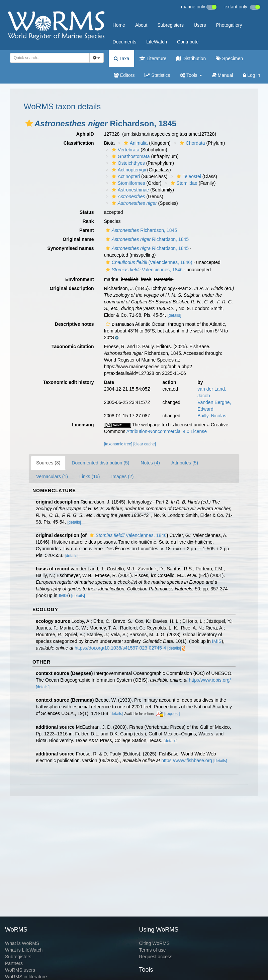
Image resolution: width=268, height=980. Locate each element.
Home (119, 25)
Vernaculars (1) (52, 476)
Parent (87, 230)
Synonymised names (70, 248)
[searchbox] (48, 58)
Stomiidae (183, 183)
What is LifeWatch (24, 950)
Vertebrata (125, 150)
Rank (88, 221)
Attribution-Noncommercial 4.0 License (167, 431)
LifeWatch (157, 42)
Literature (153, 58)
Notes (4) (150, 463)
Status (87, 212)
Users (200, 25)
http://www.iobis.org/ (210, 680)
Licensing (83, 425)
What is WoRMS (22, 943)
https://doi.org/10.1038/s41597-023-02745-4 (120, 648)
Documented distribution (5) (100, 463)
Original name (78, 239)
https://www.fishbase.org (187, 760)
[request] (172, 714)
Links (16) (90, 476)
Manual (223, 75)
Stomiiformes (128, 183)
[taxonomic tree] (118, 444)
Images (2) (122, 476)
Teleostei (188, 176)
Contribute (188, 42)
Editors (124, 75)
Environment (80, 279)
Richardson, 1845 (141, 230)
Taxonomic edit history (68, 382)
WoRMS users (20, 970)
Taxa (121, 58)
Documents (125, 42)
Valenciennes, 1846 (143, 270)
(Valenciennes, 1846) (148, 262)
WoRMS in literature (26, 977)
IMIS (63, 595)
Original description (72, 288)
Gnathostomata (130, 156)
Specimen (229, 58)
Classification (79, 143)
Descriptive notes (74, 324)
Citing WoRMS (155, 943)
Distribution (191, 58)
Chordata (192, 143)
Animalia (135, 143)
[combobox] (50, 58)
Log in (251, 75)
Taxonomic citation (73, 346)
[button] (29, 123)
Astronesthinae (129, 190)
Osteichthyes (127, 163)
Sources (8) (48, 463)
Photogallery (229, 25)
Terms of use (153, 950)
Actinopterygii (128, 170)
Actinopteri (125, 176)
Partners (14, 963)
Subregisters (170, 25)
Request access (156, 957)
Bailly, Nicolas (212, 416)
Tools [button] (191, 75)
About (141, 25)
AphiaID (85, 134)
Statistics (157, 75)
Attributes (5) (185, 463)
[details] (174, 315)
